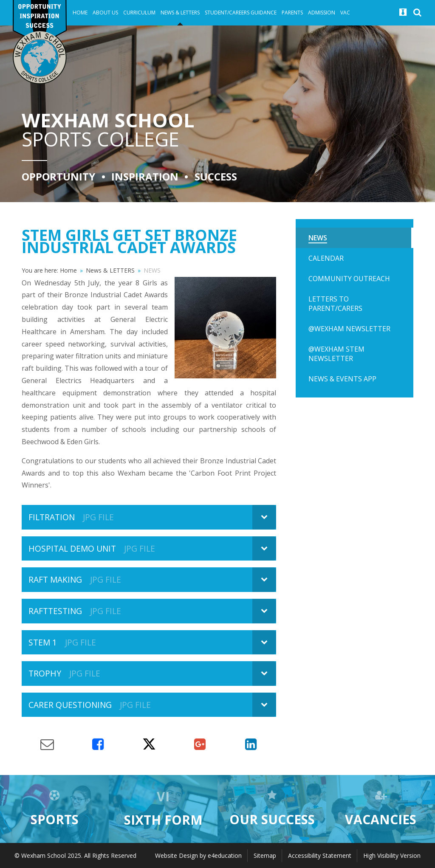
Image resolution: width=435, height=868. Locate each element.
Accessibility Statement (320, 855)
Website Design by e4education (198, 855)
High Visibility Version (392, 855)
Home (68, 270)
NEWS (152, 270)
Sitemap (265, 855)
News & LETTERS (110, 270)
